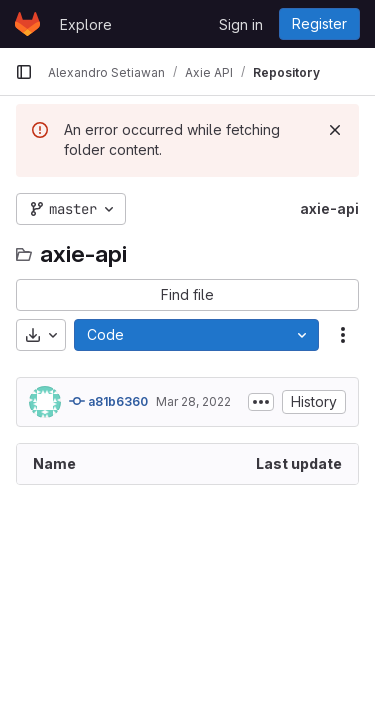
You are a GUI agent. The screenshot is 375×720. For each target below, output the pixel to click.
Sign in (241, 24)
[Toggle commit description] (261, 402)
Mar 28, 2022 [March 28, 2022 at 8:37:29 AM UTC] (193, 401)
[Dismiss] (335, 130)
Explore (86, 24)
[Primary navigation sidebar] (24, 72)
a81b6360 (108, 401)
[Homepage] (27, 24)
